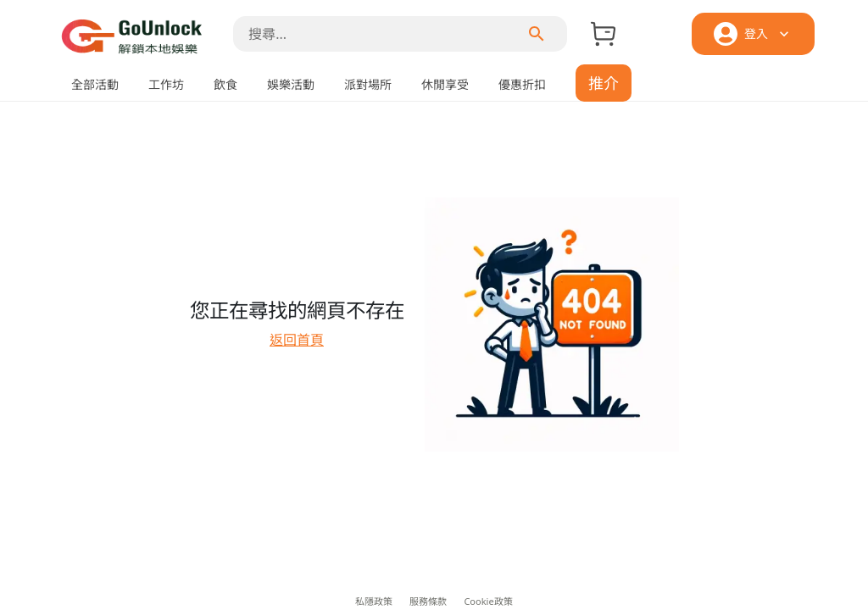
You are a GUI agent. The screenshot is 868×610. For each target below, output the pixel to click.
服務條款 (428, 601)
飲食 (225, 84)
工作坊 (166, 84)
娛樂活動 (291, 84)
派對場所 (368, 84)
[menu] (537, 34)
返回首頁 (297, 340)
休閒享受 (445, 84)
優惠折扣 (522, 84)
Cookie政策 (488, 601)
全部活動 (95, 84)
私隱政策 (374, 601)
